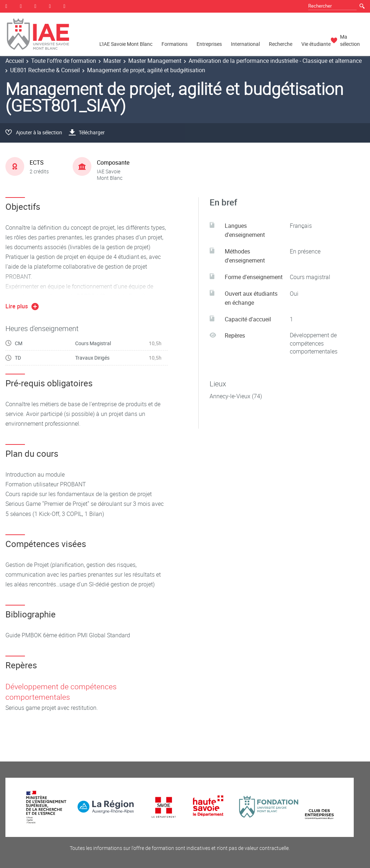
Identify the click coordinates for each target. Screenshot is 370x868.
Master (112, 61)
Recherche (281, 44)
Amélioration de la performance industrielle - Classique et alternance (275, 61)
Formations (175, 44)
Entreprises (209, 44)
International (245, 44)
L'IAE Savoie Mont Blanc (126, 44)
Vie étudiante (316, 44)
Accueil (15, 61)
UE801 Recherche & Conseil (45, 70)
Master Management (155, 61)
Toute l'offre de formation (64, 61)
